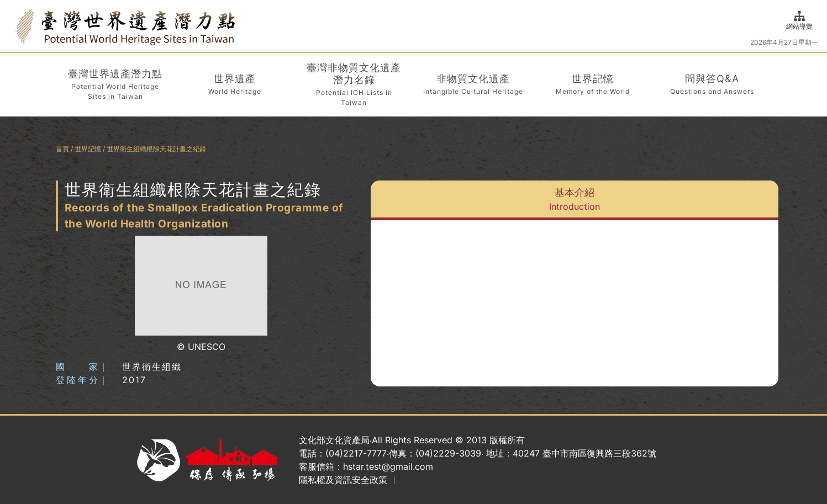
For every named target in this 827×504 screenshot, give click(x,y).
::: (12, 26)
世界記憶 (88, 149)
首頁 (62, 149)
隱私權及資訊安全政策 (343, 480)
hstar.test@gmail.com (388, 466)
